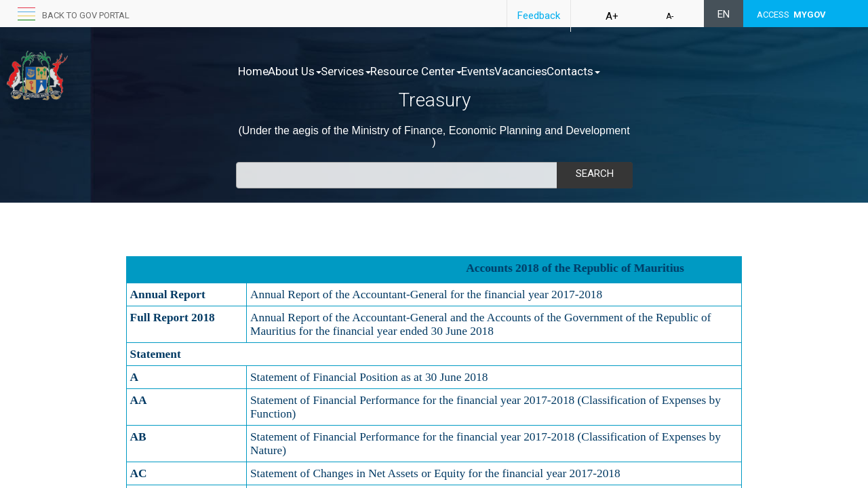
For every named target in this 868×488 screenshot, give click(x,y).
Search (595, 174)
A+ (612, 16)
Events (535, 71)
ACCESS (791, 15)
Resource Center (459, 71)
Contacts (659, 71)
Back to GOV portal (86, 15)
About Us (309, 71)
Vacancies (592, 71)
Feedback (539, 16)
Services (374, 71)
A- (670, 16)
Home (253, 71)
